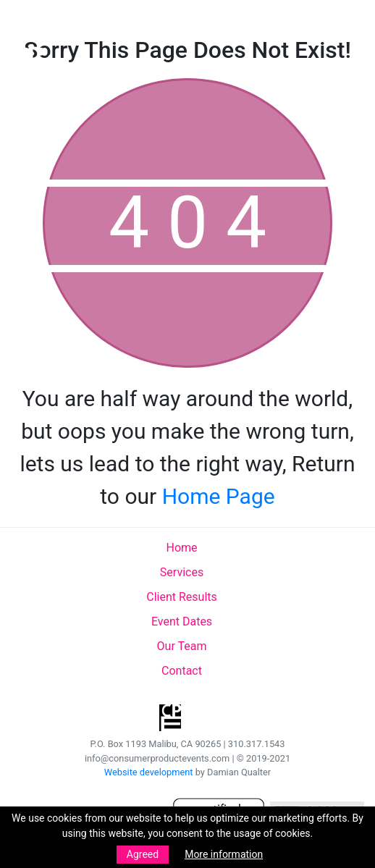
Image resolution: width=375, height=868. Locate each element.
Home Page (219, 496)
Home (181, 548)
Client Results (182, 597)
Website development (149, 772)
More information (224, 854)
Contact (182, 671)
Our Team (182, 646)
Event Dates (182, 621)
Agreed (143, 854)
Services (182, 572)
